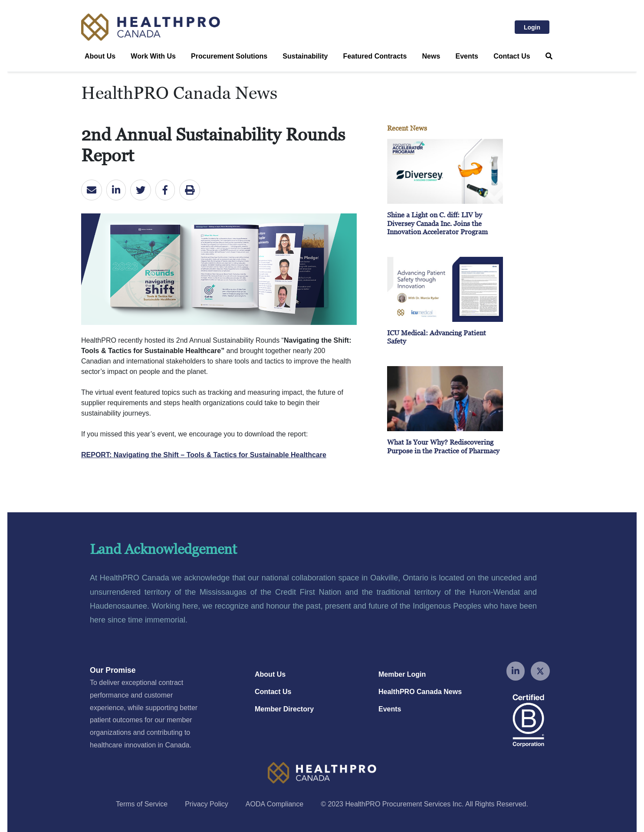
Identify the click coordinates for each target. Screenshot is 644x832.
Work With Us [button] (153, 56)
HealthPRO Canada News (420, 692)
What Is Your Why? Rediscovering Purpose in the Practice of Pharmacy (443, 446)
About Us (270, 674)
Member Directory (284, 709)
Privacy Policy (207, 804)
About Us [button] (100, 56)
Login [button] (537, 26)
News (431, 56)
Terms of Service (142, 804)
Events (467, 56)
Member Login (402, 674)
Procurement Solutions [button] (229, 56)
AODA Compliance (274, 804)
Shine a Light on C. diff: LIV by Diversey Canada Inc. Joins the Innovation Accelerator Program (437, 223)
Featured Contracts (375, 56)
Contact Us (512, 56)
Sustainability (305, 56)
